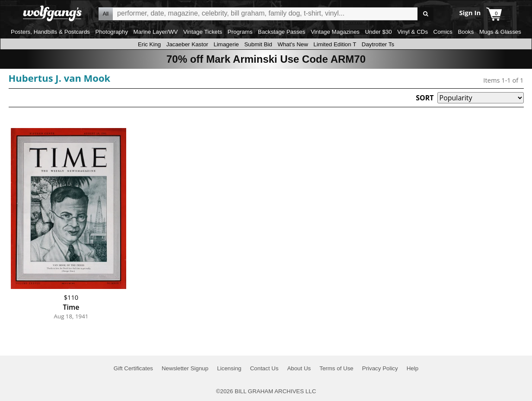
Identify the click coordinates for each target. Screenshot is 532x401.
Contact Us (264, 368)
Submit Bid (258, 44)
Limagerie (226, 44)
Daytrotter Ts (378, 44)
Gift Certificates (133, 368)
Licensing (229, 368)
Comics (443, 32)
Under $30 (378, 32)
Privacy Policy (380, 368)
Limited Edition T (335, 44)
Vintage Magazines (335, 32)
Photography (112, 32)
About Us (299, 368)
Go (425, 14)
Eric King (149, 44)
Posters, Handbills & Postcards (50, 32)
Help (413, 368)
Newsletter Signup (185, 368)
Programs (240, 32)
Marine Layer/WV (156, 32)
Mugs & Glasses (500, 32)
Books (466, 32)
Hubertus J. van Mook (60, 78)
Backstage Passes (282, 32)
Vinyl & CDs (413, 32)
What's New (293, 44)
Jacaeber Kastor (187, 44)
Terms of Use (336, 368)
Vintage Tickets (203, 32)
